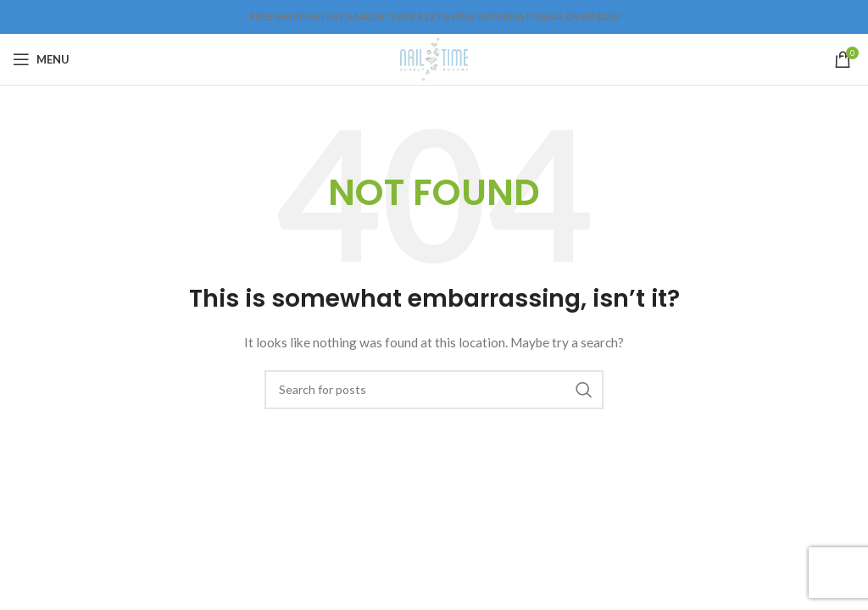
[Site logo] (434, 58)
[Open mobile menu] (41, 59)
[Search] (434, 390)
